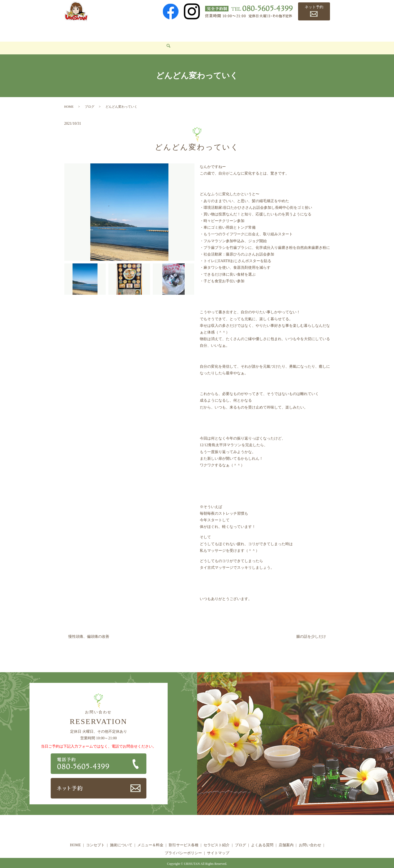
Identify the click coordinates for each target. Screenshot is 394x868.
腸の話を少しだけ (311, 629)
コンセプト (96, 31)
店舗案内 (309, 31)
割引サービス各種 (194, 31)
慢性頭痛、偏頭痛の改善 (89, 629)
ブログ (258, 31)
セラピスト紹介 (232, 31)
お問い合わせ (79, 40)
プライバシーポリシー (183, 845)
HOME (73, 31)
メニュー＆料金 (158, 31)
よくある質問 (282, 31)
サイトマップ (218, 845)
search (101, 40)
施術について (125, 31)
